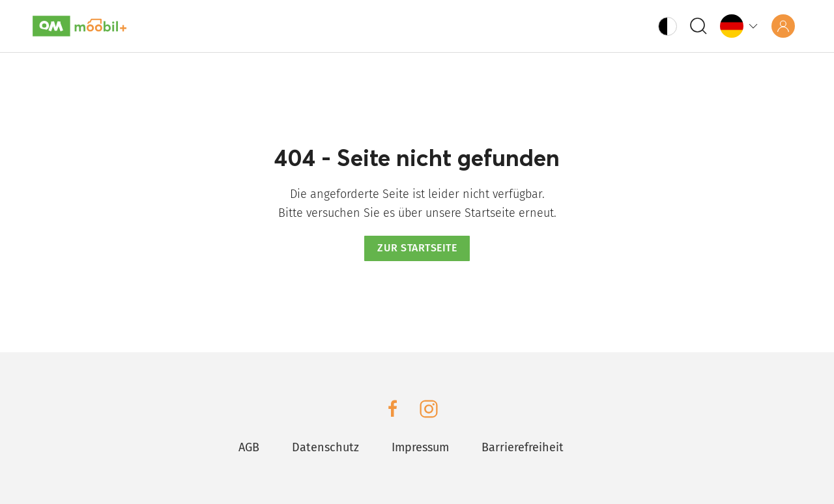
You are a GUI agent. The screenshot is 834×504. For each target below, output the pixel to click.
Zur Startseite (417, 248)
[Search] (698, 26)
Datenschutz (325, 447)
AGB (249, 447)
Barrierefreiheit (523, 447)
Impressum (420, 447)
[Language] (740, 25)
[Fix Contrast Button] (668, 26)
